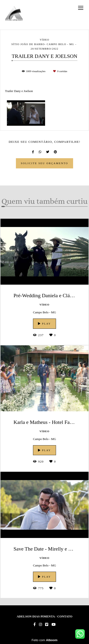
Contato (65, 616)
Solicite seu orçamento (45, 163)
